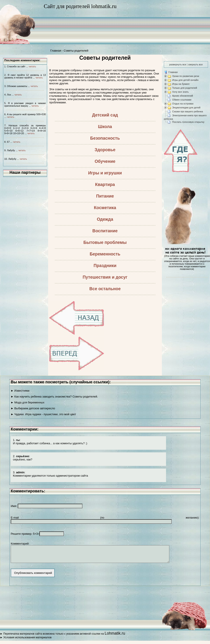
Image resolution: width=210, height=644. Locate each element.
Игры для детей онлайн (185, 80)
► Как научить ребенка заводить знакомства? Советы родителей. (54, 397)
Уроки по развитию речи (186, 76)
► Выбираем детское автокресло (33, 408)
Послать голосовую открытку (188, 122)
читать (32, 66)
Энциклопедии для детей (186, 108)
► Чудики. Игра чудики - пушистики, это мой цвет (43, 414)
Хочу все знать (180, 92)
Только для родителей (185, 88)
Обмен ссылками (182, 100)
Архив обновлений (183, 96)
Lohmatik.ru (115, 637)
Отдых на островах (183, 104)
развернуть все (178, 64)
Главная (56, 51)
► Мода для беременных (28, 402)
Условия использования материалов (27, 641)
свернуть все (195, 64)
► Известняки (20, 391)
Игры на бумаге (181, 84)
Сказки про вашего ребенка (188, 111)
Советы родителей (76, 51)
